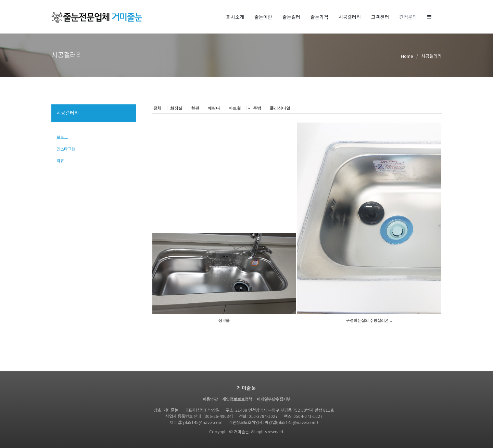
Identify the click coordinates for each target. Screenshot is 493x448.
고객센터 (380, 17)
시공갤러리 (350, 17)
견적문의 (408, 17)
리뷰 (60, 160)
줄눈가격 (319, 17)
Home (407, 56)
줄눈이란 (263, 17)
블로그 (62, 137)
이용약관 (210, 399)
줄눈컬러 (291, 17)
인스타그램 (66, 149)
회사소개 (235, 17)
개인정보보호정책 (237, 399)
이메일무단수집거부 (274, 399)
